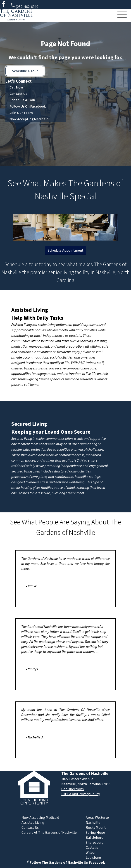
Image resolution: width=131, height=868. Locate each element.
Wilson (91, 853)
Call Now (16, 87)
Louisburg (93, 858)
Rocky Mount (96, 828)
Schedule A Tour (25, 71)
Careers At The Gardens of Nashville (49, 833)
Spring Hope (95, 833)
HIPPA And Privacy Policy (81, 794)
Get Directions (73, 789)
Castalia (92, 848)
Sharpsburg (95, 843)
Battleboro (95, 838)
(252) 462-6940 (24, 6)
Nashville (93, 823)
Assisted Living (30, 310)
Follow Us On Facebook (28, 106)
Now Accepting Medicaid (29, 119)
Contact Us (18, 94)
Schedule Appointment (66, 251)
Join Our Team (21, 113)
